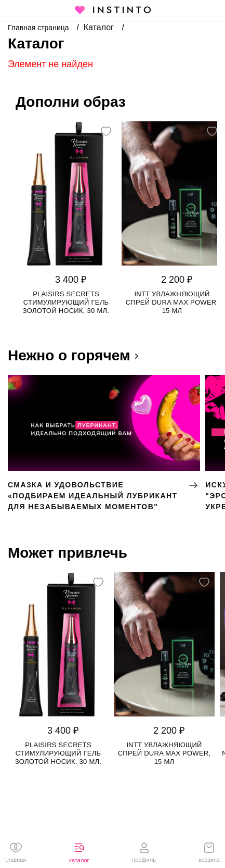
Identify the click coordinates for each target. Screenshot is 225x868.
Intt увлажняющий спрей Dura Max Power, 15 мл (172, 302)
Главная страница (39, 28)
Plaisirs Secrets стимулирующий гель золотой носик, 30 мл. (66, 302)
